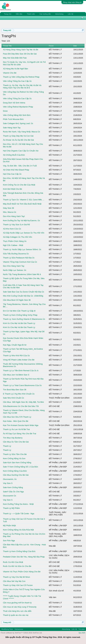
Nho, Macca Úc (10, 212)
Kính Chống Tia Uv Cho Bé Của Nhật (19, 185)
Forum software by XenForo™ (21, 633)
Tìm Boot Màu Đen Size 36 (15, 390)
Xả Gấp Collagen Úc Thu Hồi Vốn (18, 237)
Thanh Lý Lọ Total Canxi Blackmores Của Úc (22, 385)
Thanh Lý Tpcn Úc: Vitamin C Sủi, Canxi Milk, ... (24, 200)
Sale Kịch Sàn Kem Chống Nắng (17, 463)
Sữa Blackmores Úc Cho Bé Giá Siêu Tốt (21, 406)
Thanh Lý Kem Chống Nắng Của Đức (19, 551)
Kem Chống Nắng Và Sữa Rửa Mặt (18, 530)
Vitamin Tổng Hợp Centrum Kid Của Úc (20, 262)
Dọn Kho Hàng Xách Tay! (14, 216)
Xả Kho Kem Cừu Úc (12, 229)
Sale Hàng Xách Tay (12, 128)
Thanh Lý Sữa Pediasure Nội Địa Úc (19, 258)
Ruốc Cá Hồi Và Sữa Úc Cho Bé (17, 566)
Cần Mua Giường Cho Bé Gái (16, 475)
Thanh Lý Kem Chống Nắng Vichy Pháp (20, 315)
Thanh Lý (7, 446)
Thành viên (31, 14)
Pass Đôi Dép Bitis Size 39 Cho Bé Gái (20, 54)
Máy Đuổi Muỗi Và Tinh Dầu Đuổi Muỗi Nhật (22, 204)
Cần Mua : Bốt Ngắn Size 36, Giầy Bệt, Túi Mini (23, 402)
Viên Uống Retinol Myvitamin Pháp (18, 107)
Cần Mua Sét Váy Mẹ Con (14, 581)
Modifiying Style (7, 629)
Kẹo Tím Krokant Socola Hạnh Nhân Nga (21, 425)
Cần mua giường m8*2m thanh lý (17, 603)
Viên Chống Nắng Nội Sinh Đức (17, 115)
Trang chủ (8, 14)
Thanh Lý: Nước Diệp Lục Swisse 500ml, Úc (22, 249)
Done (5, 111)
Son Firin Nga (9, 541)
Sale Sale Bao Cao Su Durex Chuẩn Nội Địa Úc (24, 292)
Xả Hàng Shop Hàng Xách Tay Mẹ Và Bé (21, 50)
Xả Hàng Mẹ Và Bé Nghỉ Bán (16, 69)
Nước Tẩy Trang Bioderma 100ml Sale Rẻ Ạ (22, 274)
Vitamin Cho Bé (10, 73)
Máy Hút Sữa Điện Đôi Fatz (15, 58)
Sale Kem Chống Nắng (13, 487)
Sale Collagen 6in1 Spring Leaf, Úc (18, 123)
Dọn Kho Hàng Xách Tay (14, 266)
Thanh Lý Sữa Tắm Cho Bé (15, 454)
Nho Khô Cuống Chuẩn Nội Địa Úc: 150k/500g (23, 296)
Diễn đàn (19, 14)
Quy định (82, 633)
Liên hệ (70, 14)
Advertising (59, 14)
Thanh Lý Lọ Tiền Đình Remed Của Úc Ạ (21, 371)
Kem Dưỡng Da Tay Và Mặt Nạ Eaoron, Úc (21, 220)
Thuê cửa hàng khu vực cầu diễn (17, 611)
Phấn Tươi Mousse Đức (13, 119)
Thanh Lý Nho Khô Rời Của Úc (16, 356)
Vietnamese (19, 629)
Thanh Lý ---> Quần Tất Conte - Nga (19, 514)
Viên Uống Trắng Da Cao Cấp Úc (17, 81)
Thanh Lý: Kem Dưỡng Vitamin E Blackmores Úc (24, 319)
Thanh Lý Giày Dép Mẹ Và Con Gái (18, 136)
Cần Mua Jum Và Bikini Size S (16, 375)
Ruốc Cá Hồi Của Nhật (13, 562)
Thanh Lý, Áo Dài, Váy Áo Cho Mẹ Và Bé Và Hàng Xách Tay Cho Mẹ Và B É (22, 87)
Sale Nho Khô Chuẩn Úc (13, 398)
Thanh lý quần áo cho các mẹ (16, 615)
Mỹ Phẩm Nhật (9, 526)
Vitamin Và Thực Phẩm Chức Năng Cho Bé (22, 572)
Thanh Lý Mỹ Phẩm (11, 508)
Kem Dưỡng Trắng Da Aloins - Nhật (18, 504)
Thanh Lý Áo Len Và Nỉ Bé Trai (16, 429)
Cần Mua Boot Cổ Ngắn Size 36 (17, 300)
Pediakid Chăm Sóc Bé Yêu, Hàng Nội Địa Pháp (24, 557)
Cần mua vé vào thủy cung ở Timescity (20, 607)
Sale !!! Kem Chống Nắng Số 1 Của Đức (21, 467)
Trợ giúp (81, 629)
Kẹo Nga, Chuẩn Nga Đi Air (15, 345)
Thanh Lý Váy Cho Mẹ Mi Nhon (16, 577)
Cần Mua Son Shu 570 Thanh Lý (17, 417)
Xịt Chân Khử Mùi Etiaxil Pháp (16, 170)
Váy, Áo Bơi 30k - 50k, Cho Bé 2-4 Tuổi (20, 166)
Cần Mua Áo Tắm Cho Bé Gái (16, 442)
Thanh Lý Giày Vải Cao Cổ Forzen (18, 585)
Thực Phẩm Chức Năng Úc (15, 241)
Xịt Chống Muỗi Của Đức (14, 155)
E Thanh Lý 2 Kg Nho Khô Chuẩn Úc (19, 394)
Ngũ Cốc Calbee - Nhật (13, 245)
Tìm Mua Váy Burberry (13, 438)
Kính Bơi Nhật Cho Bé (13, 189)
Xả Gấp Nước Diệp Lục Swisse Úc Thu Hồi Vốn (24, 233)
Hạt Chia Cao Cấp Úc (12, 174)
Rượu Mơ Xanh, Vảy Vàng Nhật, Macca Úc (22, 132)
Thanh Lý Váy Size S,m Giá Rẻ (16, 225)
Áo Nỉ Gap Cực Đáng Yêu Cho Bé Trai (20, 434)
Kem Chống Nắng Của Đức (15, 471)
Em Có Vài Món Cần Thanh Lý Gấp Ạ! (19, 311)
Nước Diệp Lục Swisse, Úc (15, 270)
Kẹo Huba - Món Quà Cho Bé (16, 421)
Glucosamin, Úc (10, 479)
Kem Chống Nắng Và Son (14, 458)
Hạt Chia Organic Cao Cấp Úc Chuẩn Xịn (21, 151)
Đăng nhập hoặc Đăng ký (72, 2)
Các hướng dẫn (45, 14)
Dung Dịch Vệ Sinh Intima (14, 103)
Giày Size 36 (8, 208)
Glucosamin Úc (10, 496)
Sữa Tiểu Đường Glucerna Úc (16, 254)
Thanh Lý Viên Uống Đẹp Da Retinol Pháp (21, 77)
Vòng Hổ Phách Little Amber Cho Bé (19, 360)
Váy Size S (8, 483)
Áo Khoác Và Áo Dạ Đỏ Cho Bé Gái (18, 140)
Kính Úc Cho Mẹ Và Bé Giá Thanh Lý (19, 323)
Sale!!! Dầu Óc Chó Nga (13, 492)
